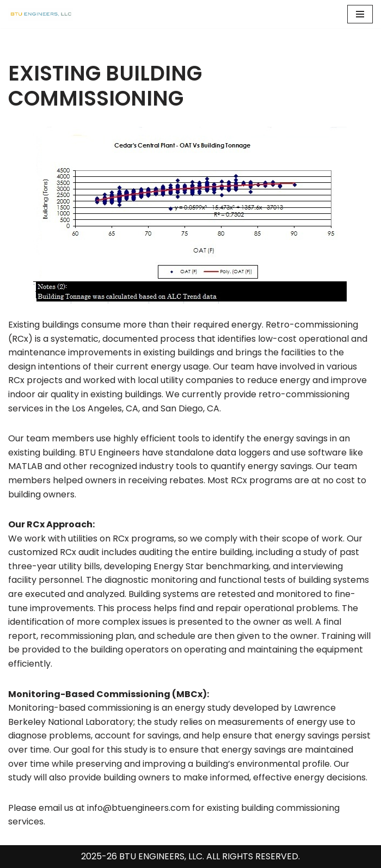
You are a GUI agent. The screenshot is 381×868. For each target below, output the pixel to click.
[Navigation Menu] (360, 14)
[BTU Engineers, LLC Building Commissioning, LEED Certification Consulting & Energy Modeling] (41, 14)
